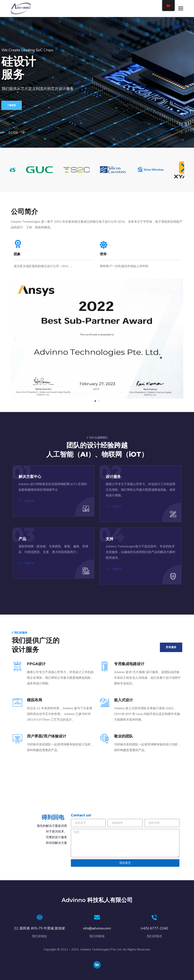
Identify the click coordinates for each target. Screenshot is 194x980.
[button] (15, 339)
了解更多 (12, 105)
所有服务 (171, 647)
